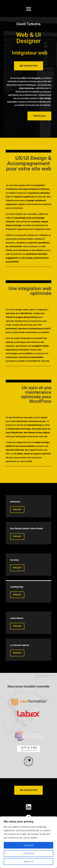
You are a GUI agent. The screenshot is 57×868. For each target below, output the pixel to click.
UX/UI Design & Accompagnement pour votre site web (29, 163)
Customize (28, 853)
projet (17, 536)
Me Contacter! (28, 66)
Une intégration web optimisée (30, 291)
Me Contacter (28, 790)
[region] (28, 842)
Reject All (28, 861)
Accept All (28, 845)
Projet (17, 510)
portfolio (39, 116)
